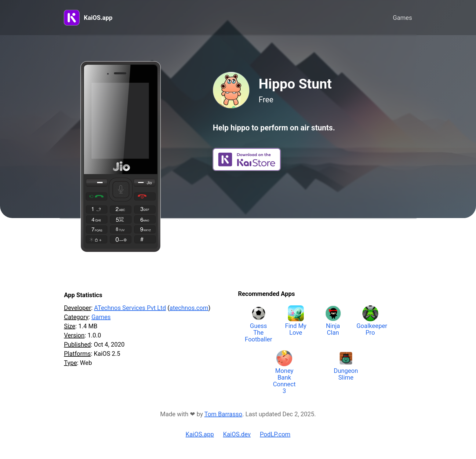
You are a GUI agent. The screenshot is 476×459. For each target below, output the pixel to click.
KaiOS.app (98, 18)
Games (403, 18)
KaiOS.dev (237, 434)
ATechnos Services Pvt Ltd (130, 308)
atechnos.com (189, 308)
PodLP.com (275, 434)
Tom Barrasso (223, 414)
